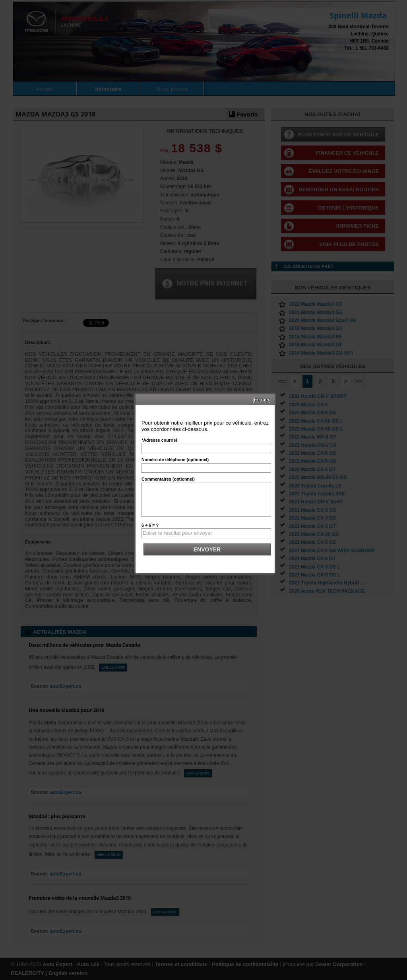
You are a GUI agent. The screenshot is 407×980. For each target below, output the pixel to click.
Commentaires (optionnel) (168, 479)
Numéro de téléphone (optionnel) (175, 460)
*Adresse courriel (159, 440)
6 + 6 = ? (150, 525)
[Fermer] (262, 400)
